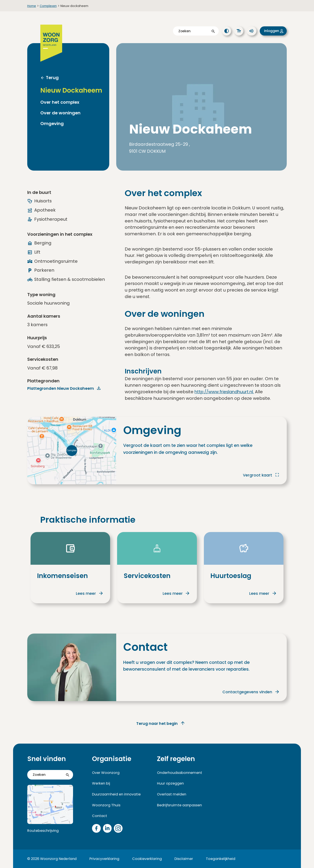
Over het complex (60, 102)
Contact (99, 816)
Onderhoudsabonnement (179, 772)
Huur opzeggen (170, 783)
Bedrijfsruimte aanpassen (179, 805)
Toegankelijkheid (220, 859)
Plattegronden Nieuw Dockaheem (61, 389)
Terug (52, 78)
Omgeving (52, 124)
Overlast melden (171, 794)
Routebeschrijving (43, 831)
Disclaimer (183, 859)
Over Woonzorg (106, 772)
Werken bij (101, 783)
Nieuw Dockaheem (71, 90)
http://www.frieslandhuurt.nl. (225, 392)
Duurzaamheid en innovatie (115, 794)
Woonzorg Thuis (106, 805)
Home (32, 6)
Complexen (48, 6)
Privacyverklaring (104, 859)
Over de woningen (60, 113)
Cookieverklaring (147, 859)
